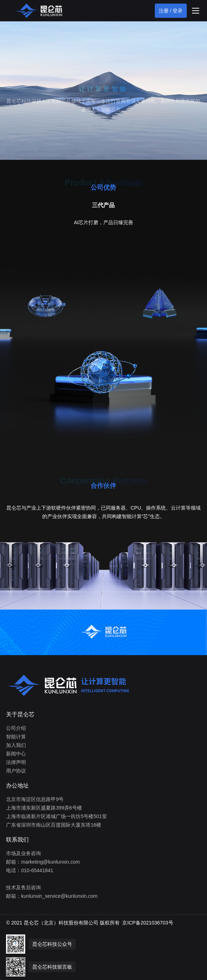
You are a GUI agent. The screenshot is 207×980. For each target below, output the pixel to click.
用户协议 (16, 771)
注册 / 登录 (171, 11)
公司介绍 (16, 728)
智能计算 (16, 737)
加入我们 (16, 745)
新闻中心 (16, 754)
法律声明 (16, 762)
